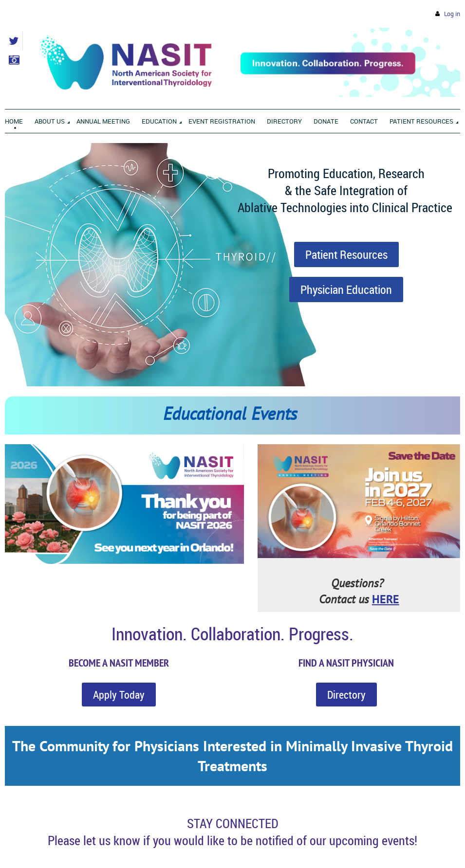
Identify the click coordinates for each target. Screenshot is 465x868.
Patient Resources (346, 254)
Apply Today (119, 695)
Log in (452, 14)
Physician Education (346, 289)
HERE (386, 599)
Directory (346, 695)
